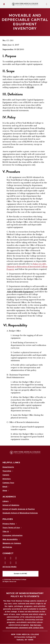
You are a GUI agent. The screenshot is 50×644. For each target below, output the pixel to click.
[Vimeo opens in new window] (11, 563)
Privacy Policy (10, 524)
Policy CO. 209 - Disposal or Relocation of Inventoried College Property (27, 267)
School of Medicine (11, 505)
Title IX (7, 532)
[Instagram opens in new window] (5, 563)
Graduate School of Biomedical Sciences (20, 513)
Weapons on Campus (12, 543)
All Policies (7, 547)
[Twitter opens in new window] (11, 559)
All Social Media (10, 567)
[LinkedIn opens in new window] (16, 559)
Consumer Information (13, 535)
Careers (6, 475)
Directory (7, 479)
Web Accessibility (11, 539)
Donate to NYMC (21, 574)
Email (6, 487)
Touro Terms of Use (12, 528)
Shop (6, 491)
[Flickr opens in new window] (16, 563)
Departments (8, 467)
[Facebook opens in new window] (5, 559)
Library (7, 501)
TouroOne (8, 471)
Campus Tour (8, 483)
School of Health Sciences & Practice (19, 509)
